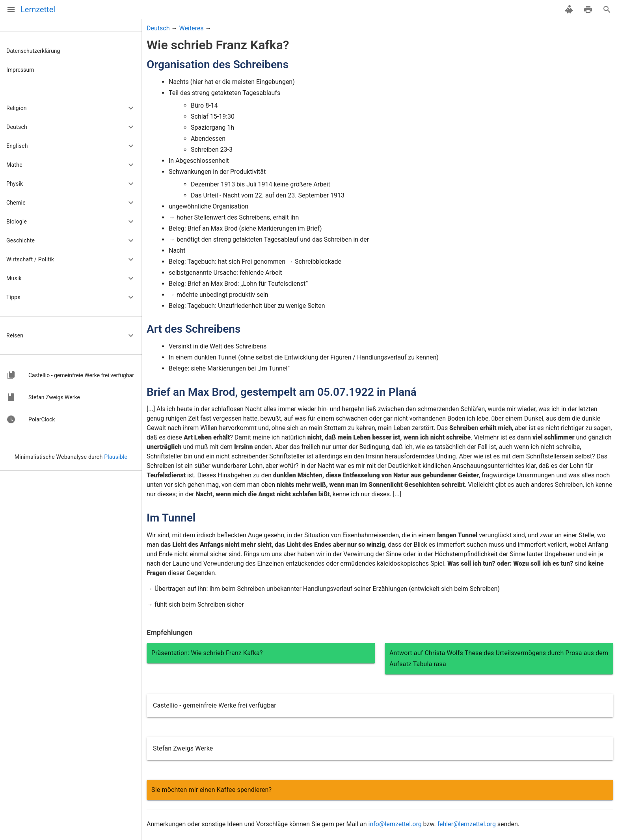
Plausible (116, 457)
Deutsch (158, 28)
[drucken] (588, 9)
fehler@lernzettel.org (467, 824)
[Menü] (11, 9)
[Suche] (607, 9)
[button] (71, 108)
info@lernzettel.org (395, 824)
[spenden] (569, 9)
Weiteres (191, 28)
